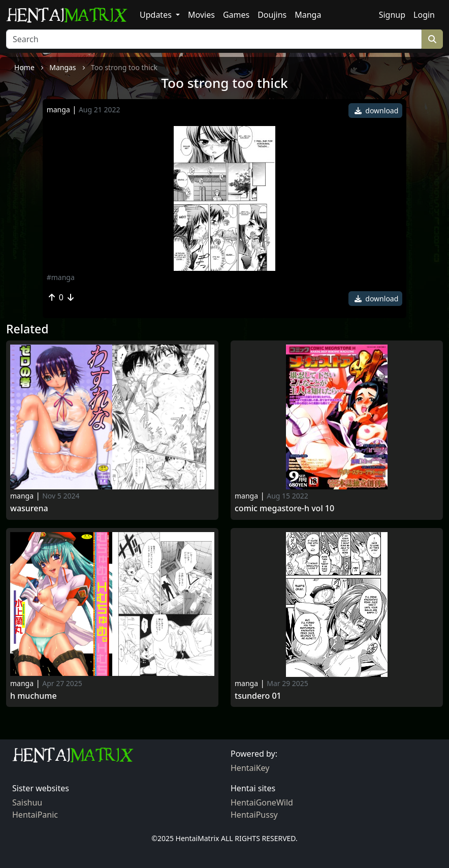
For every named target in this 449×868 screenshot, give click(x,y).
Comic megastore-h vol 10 (284, 508)
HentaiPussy (254, 815)
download (377, 111)
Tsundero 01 (258, 696)
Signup (392, 15)
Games (236, 15)
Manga (308, 15)
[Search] (214, 39)
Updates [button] (157, 15)
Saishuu (27, 802)
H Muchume (34, 696)
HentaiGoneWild (262, 802)
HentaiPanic (35, 815)
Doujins (272, 15)
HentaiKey (250, 768)
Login (424, 15)
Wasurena (29, 508)
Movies (201, 15)
